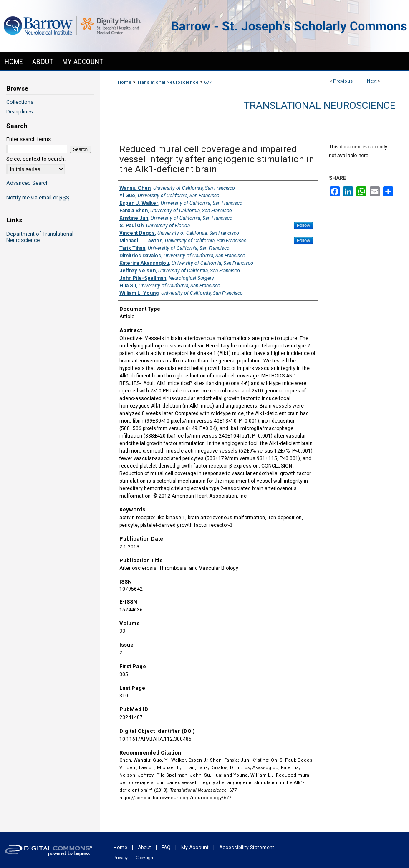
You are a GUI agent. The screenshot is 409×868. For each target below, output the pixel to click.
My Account (195, 848)
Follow (303, 225)
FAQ (166, 848)
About (144, 848)
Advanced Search (28, 183)
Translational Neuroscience (168, 82)
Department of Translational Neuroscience (40, 237)
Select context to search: (36, 159)
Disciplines (20, 112)
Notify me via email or (38, 198)
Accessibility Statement (247, 848)
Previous (343, 81)
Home (125, 82)
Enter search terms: (29, 139)
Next (372, 81)
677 (208, 82)
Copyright (145, 858)
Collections (20, 102)
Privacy (121, 858)
